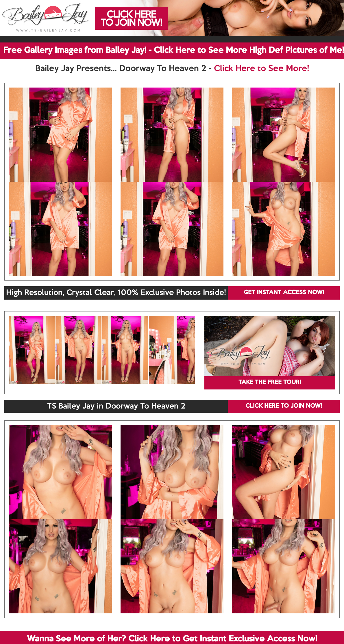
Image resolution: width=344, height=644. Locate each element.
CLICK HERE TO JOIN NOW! (284, 406)
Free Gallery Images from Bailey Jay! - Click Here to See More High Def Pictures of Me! (174, 51)
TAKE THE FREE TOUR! (270, 383)
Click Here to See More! (261, 69)
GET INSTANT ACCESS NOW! (284, 293)
